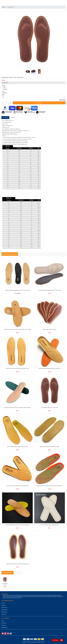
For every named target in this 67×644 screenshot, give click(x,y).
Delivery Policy (4, 610)
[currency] (33, 97)
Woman (5, 89)
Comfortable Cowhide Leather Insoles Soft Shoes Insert (50, 290)
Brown (5, 93)
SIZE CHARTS (62, 100)
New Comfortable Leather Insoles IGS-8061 (49, 525)
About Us (3, 603)
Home (5, 7)
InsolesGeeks (33, 642)
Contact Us (4, 605)
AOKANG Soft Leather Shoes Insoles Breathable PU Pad (17, 368)
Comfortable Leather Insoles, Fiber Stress (50, 408)
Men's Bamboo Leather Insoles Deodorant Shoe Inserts (17, 564)
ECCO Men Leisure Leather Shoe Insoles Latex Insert (17, 486)
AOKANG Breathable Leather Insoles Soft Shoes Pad (50, 368)
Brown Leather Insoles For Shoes (50, 329)
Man (5, 87)
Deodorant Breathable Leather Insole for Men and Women (17, 525)
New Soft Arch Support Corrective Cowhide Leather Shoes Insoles (17, 329)
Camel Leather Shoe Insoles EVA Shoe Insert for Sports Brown (50, 486)
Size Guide (4, 614)
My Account (4, 623)
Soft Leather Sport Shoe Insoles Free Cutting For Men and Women (17, 408)
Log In (3, 621)
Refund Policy (4, 612)
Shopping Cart (4, 628)
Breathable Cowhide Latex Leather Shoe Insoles (50, 447)
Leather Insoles (10, 7)
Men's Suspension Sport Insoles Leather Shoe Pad (17, 447)
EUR (3, 95)
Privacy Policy (4, 608)
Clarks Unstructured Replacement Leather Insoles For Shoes (17, 290)
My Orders (4, 625)
